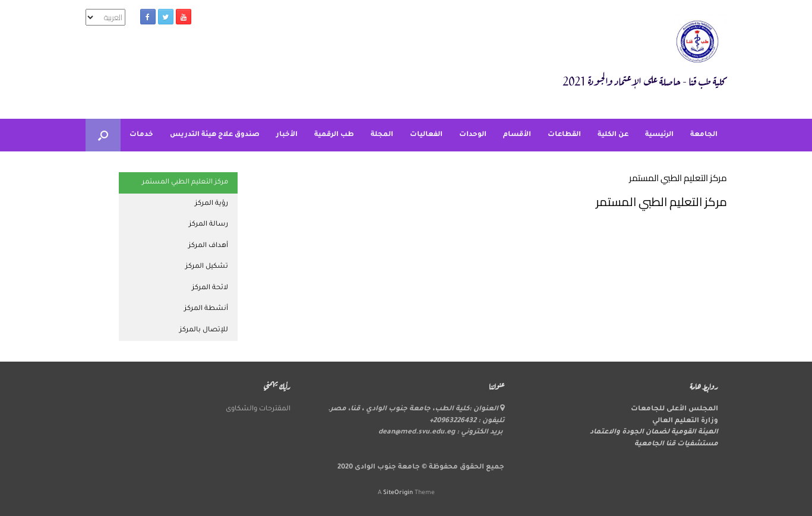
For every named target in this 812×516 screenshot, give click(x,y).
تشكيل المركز (207, 267)
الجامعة (704, 135)
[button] (103, 135)
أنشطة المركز (206, 309)
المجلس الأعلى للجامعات (674, 409)
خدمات (141, 135)
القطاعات (564, 135)
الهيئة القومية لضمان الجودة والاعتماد (654, 433)
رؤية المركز (211, 204)
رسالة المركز (208, 225)
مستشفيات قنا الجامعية (676, 444)
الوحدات (473, 135)
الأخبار (287, 135)
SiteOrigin (398, 493)
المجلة (382, 135)
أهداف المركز (208, 246)
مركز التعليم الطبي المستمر (185, 183)
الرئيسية (659, 135)
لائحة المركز (210, 288)
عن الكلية (613, 135)
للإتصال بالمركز (204, 330)
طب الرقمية (334, 135)
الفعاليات (426, 135)
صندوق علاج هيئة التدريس (215, 135)
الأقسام (517, 135)
